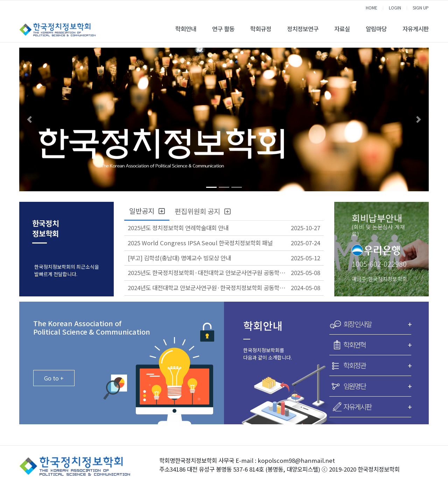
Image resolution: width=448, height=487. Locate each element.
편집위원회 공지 (202, 211)
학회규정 (261, 29)
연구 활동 (223, 29)
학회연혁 (377, 345)
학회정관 (377, 365)
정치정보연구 (303, 29)
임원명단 (377, 386)
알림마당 (376, 29)
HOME (372, 8)
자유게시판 (416, 29)
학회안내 (186, 29)
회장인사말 (377, 324)
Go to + (54, 378)
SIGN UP (421, 8)
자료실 (342, 29)
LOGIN (395, 8)
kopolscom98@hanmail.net (296, 460)
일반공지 (147, 211)
